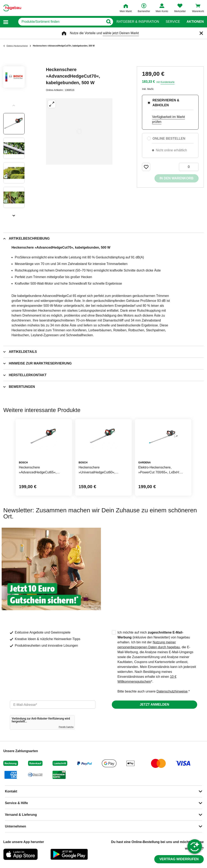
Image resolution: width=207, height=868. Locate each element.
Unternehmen (15, 826)
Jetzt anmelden (154, 704)
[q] (61, 22)
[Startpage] (12, 8)
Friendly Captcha (66, 727)
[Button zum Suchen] (108, 22)
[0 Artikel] (189, 167)
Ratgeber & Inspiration (138, 22)
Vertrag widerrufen (179, 859)
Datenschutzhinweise (172, 691)
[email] (53, 705)
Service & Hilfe (16, 803)
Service (173, 22)
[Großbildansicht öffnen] (79, 131)
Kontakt (11, 791)
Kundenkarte (168, 82)
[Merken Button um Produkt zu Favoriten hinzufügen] (146, 167)
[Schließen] (201, 33)
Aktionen (195, 22)
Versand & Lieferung (21, 815)
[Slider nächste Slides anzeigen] (14, 214)
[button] (6, 22)
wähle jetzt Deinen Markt (121, 33)
